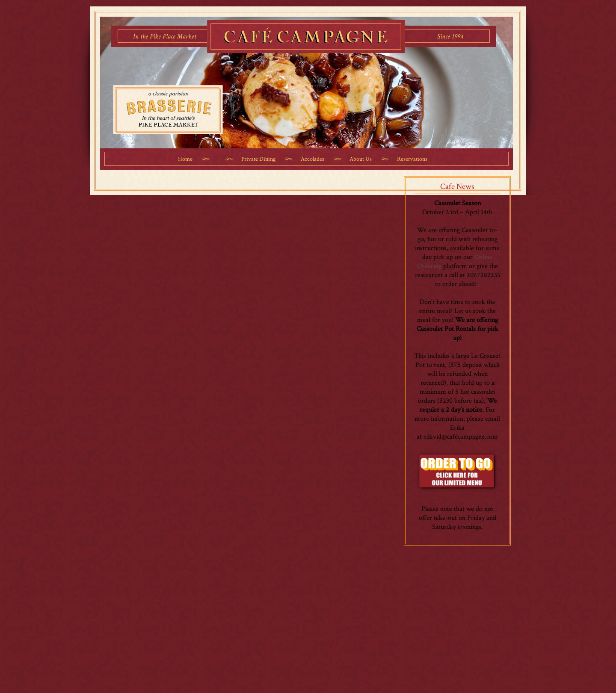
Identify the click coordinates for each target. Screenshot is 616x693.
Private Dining (258, 159)
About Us (361, 159)
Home (185, 159)
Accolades (312, 159)
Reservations (412, 159)
